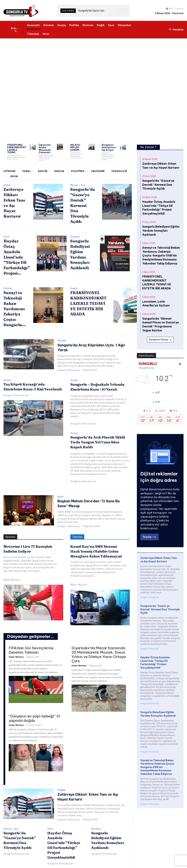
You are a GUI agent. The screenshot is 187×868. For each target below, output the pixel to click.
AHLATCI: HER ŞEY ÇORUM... (77, 146)
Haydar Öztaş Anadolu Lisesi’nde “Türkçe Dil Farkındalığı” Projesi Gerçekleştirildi (157, 204)
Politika (8, 287)
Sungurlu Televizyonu (69, 367)
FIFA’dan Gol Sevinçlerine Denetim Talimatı (31, 647)
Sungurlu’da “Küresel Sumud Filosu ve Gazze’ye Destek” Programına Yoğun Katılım (160, 306)
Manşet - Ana (78, 183)
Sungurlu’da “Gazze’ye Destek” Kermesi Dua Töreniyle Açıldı (83, 204)
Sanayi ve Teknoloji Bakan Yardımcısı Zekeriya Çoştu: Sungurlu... (15, 307)
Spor (61, 494)
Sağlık (7, 183)
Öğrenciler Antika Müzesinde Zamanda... (44, 148)
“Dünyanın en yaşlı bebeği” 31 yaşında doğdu (34, 715)
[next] (124, 11)
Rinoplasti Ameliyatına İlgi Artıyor (109, 147)
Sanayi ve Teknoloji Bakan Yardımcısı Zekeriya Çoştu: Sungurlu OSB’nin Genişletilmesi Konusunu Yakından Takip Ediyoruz (159, 244)
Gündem (75, 235)
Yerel (6, 235)
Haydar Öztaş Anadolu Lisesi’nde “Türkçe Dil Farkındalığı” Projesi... (17, 256)
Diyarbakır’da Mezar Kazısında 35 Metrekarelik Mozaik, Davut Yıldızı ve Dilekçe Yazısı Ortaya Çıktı (99, 651)
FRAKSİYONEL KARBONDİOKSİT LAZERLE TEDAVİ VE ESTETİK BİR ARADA (88, 302)
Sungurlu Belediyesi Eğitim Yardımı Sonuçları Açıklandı (160, 223)
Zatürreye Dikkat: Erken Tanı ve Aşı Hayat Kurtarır (159, 536)
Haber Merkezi (12, 577)
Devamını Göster (160, 319)
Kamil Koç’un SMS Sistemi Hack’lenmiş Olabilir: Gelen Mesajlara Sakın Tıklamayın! (96, 548)
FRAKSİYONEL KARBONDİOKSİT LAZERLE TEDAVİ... (15, 148)
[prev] (119, 11)
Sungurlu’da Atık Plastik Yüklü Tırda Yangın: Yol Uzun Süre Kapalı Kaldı (98, 440)
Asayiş (62, 339)
